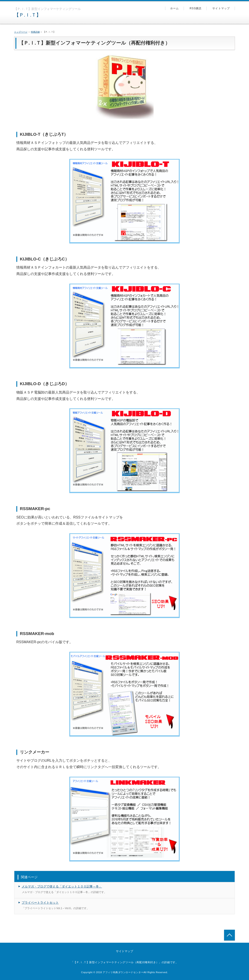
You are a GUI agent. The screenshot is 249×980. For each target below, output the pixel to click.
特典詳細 (35, 32)
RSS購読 (196, 8)
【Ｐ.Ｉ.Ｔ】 (28, 15)
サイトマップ (221, 8)
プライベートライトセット (40, 903)
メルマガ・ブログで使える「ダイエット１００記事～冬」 (62, 886)
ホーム (175, 8)
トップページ (21, 32)
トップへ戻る (229, 935)
